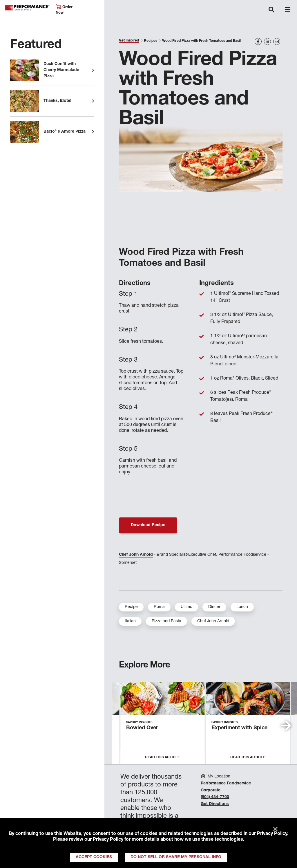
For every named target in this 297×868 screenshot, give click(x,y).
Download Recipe (148, 525)
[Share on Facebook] (258, 41)
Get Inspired (129, 41)
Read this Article (162, 757)
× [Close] (275, 829)
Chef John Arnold (136, 555)
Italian (130, 621)
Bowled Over (142, 728)
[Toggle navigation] (271, 10)
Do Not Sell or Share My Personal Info (176, 857)
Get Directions (215, 804)
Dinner (214, 607)
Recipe (131, 607)
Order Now (64, 10)
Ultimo (186, 607)
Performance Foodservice (27, 8)
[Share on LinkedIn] (267, 41)
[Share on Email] (277, 41)
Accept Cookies (94, 857)
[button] (286, 726)
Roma (159, 607)
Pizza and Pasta (166, 621)
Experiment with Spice (239, 728)
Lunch (242, 607)
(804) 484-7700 (215, 797)
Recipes (151, 41)
